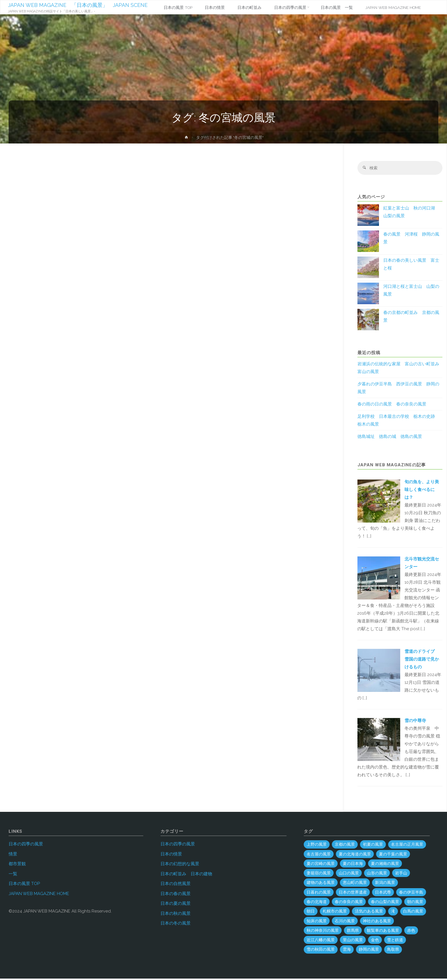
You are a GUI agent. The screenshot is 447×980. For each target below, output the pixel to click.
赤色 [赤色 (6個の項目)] (411, 932)
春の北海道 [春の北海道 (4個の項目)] (317, 903)
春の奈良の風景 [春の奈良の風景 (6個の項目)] (349, 903)
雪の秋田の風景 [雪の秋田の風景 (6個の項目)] (321, 951)
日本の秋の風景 (176, 915)
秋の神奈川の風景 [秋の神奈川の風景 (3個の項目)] (323, 932)
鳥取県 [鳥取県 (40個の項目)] (393, 951)
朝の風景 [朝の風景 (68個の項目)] (415, 903)
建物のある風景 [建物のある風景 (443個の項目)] (321, 884)
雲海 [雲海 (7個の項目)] (347, 951)
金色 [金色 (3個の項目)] (375, 941)
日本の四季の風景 (26, 845)
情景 (13, 855)
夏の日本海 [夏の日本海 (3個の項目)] (353, 865)
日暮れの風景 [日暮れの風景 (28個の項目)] (319, 893)
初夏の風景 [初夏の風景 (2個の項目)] (373, 846)
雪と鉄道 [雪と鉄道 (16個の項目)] (395, 941)
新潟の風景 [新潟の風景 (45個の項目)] (385, 884)
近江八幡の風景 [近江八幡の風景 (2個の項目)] (321, 941)
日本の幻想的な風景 (180, 865)
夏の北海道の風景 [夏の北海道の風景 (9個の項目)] (355, 855)
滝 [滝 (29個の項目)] (393, 913)
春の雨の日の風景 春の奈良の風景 (392, 405)
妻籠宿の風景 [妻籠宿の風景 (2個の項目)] (319, 874)
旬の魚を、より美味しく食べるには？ (422, 491)
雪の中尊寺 (415, 722)
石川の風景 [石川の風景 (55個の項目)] (345, 922)
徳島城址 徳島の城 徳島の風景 (390, 438)
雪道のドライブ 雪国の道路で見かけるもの (422, 660)
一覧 (13, 875)
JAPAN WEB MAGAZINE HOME (39, 895)
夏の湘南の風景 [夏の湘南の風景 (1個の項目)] (385, 865)
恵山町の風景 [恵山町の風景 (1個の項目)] (355, 884)
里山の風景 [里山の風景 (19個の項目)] (353, 941)
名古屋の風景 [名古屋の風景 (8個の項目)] (319, 855)
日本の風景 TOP (24, 885)
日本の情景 (171, 855)
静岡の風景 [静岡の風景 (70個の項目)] (369, 951)
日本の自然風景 (176, 885)
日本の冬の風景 (176, 925)
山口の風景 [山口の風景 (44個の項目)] (349, 874)
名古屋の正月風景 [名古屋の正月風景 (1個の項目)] (407, 846)
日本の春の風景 (176, 895)
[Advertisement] (171, 216)
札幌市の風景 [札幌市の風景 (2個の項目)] (335, 913)
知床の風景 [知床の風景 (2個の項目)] (317, 922)
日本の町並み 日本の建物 (186, 875)
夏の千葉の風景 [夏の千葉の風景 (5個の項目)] (393, 855)
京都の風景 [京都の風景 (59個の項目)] (345, 846)
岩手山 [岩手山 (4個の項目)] (401, 874)
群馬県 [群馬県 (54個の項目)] (353, 932)
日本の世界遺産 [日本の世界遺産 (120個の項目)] (353, 893)
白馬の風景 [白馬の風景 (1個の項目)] (413, 913)
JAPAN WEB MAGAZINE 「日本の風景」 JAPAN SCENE (79, 5)
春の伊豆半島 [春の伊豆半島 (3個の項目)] (411, 893)
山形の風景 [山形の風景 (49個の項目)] (377, 874)
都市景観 (17, 865)
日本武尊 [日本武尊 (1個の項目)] (383, 893)
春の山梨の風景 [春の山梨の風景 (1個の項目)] (385, 903)
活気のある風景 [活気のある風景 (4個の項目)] (369, 913)
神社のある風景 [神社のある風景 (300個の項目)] (377, 922)
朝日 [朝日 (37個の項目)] (311, 913)
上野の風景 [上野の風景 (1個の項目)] (317, 846)
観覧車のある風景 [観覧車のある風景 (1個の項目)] (383, 932)
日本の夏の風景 (176, 905)
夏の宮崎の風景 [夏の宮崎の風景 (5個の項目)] (321, 865)
